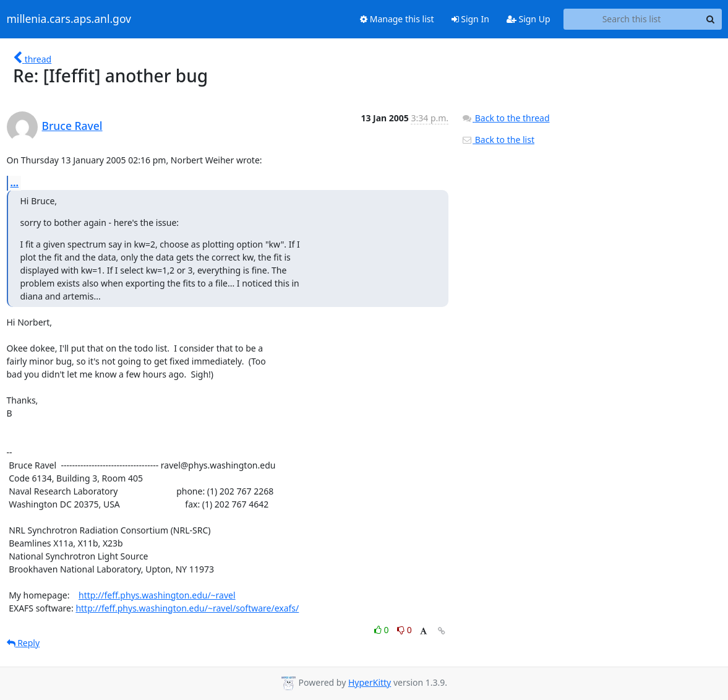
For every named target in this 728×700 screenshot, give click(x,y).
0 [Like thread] (383, 630)
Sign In (470, 19)
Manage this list (397, 19)
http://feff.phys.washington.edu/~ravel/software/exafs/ (187, 608)
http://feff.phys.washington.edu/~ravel (157, 595)
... (15, 183)
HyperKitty (370, 682)
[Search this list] (632, 19)
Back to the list (498, 140)
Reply (24, 643)
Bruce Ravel (72, 126)
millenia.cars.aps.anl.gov (69, 19)
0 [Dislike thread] (405, 630)
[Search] (711, 19)
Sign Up (529, 19)
